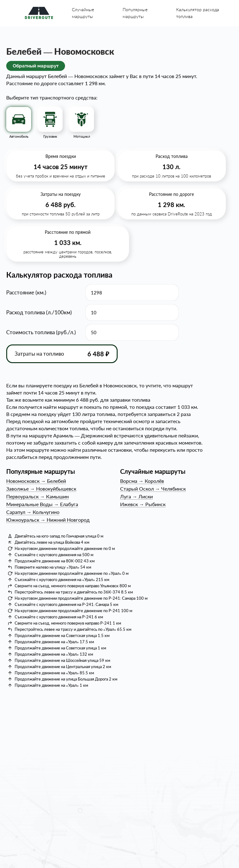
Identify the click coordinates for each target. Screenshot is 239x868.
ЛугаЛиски (136, 496)
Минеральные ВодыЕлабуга (42, 504)
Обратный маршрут (36, 66)
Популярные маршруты (135, 13)
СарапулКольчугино (33, 512)
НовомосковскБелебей (36, 481)
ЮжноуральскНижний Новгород (48, 520)
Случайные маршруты (83, 13)
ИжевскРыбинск (143, 504)
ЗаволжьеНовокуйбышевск (41, 489)
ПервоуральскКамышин (37, 496)
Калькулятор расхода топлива (198, 13)
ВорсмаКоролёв (142, 481)
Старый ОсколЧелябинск (153, 489)
